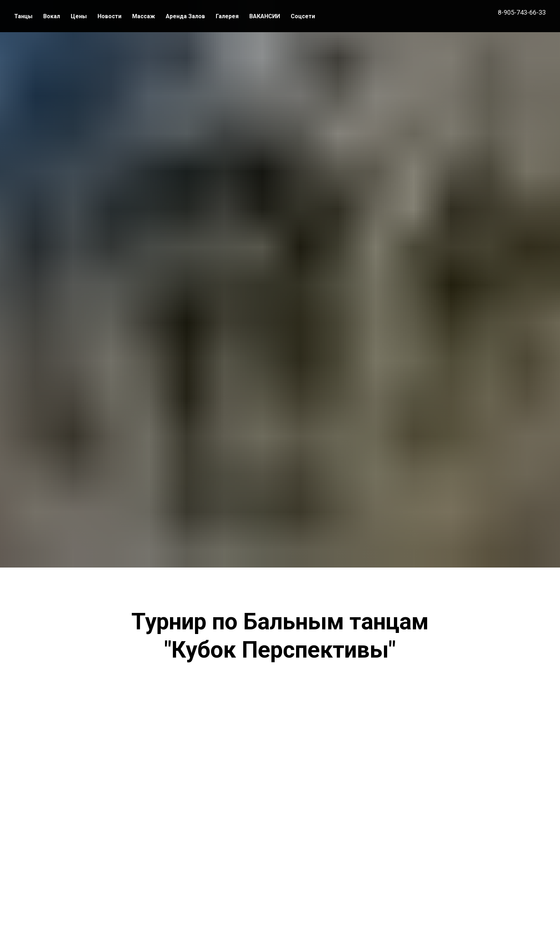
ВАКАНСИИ (265, 16)
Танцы (23, 16)
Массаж (144, 16)
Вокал (52, 16)
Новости (109, 16)
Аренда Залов (185, 16)
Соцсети (303, 16)
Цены (79, 16)
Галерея (227, 16)
